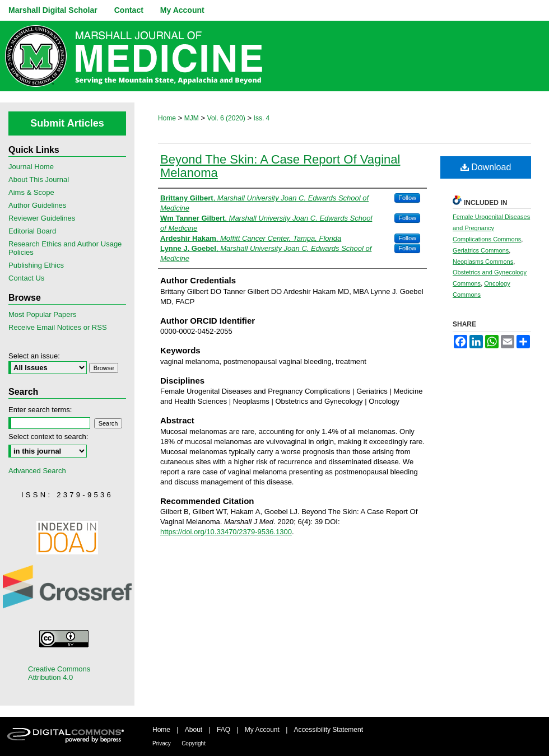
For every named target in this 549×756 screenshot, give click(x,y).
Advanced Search (37, 471)
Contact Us (26, 278)
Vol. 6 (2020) (226, 118)
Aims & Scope (31, 192)
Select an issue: (34, 356)
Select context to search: (48, 437)
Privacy (162, 743)
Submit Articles (67, 123)
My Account (262, 730)
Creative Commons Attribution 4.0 (59, 673)
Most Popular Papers (42, 314)
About (194, 730)
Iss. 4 (262, 118)
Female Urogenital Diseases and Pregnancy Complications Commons (491, 228)
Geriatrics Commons (481, 250)
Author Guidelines (37, 205)
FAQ (224, 730)
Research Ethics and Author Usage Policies (65, 248)
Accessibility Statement (329, 730)
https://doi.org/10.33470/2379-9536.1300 (226, 532)
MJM (192, 118)
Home (167, 118)
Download (486, 167)
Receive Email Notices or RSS (58, 327)
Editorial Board (32, 231)
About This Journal (39, 179)
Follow (407, 198)
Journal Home (31, 167)
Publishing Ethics (36, 265)
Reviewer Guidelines (42, 218)
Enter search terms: (40, 410)
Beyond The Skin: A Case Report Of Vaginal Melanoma (280, 166)
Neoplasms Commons (483, 262)
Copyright (194, 743)
